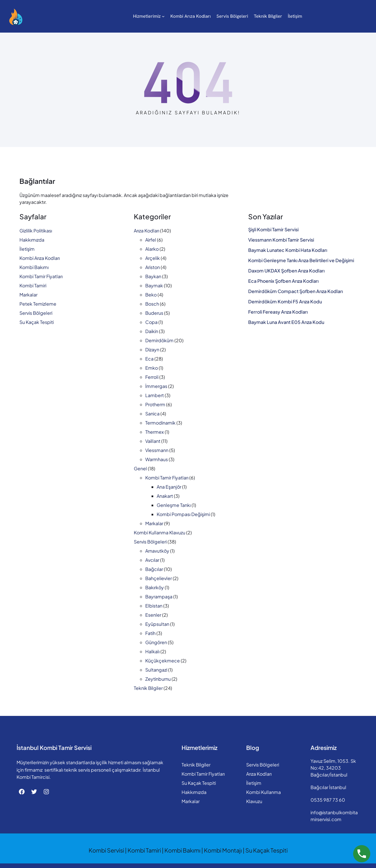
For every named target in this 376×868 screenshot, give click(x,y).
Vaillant (153, 441)
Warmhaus (157, 459)
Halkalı (152, 651)
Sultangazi (156, 670)
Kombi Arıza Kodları (40, 258)
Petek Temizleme (38, 304)
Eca (149, 359)
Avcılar (152, 560)
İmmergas (156, 386)
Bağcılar (154, 569)
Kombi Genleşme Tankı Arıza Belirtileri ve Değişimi (301, 260)
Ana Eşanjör (169, 487)
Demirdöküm (159, 340)
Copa (151, 322)
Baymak (154, 285)
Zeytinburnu (158, 679)
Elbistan (154, 606)
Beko (151, 295)
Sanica (152, 414)
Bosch (152, 304)
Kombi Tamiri (33, 285)
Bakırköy (155, 587)
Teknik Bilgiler (148, 688)
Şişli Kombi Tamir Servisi (273, 230)
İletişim (27, 249)
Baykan (153, 276)
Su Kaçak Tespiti (37, 322)
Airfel (151, 240)
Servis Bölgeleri (36, 313)
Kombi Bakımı (34, 267)
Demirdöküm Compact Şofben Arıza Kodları (296, 291)
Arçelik (153, 258)
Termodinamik (160, 423)
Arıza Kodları (147, 231)
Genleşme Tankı (174, 505)
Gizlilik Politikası (36, 231)
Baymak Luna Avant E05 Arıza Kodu (286, 322)
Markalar (28, 295)
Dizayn (152, 350)
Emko (152, 368)
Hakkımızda (32, 240)
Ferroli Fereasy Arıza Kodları (278, 312)
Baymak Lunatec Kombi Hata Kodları (288, 250)
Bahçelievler (159, 578)
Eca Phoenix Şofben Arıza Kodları (283, 281)
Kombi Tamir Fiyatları (41, 276)
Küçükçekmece (163, 661)
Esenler (153, 615)
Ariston (153, 267)
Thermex (155, 432)
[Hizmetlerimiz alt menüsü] (140, 16)
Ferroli (152, 377)
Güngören (156, 642)
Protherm (155, 404)
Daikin (152, 331)
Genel (140, 468)
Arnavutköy (157, 551)
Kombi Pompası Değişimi (183, 514)
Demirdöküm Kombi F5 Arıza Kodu (285, 302)
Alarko (152, 249)
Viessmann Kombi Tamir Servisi (281, 240)
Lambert (155, 395)
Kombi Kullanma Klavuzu (160, 532)
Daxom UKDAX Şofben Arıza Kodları (286, 271)
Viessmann (157, 450)
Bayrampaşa (159, 597)
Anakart (165, 496)
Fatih (150, 633)
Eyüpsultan (157, 624)
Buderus (154, 313)
